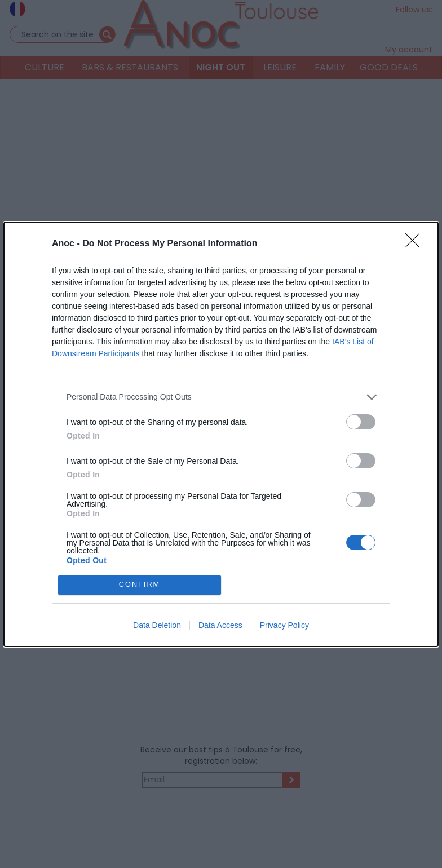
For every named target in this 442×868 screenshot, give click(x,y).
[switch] (361, 422)
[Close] (416, 244)
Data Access (220, 625)
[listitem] (221, 397)
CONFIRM (140, 585)
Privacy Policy (284, 625)
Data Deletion (157, 625)
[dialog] (221, 434)
